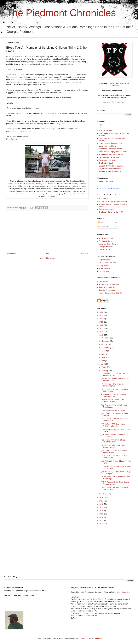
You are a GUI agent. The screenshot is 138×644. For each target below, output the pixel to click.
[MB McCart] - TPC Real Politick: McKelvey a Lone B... (113, 425)
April (103, 364)
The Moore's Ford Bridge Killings (111, 155)
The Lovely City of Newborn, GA (111, 212)
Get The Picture (105, 260)
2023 (102, 322)
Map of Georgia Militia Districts (110, 293)
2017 (102, 501)
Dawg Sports (104, 266)
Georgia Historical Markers (109, 157)
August (104, 351)
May (103, 361)
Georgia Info (104, 282)
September (106, 348)
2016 (102, 504)
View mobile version (47, 258)
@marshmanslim (123, 592)
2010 (102, 524)
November (106, 341)
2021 (102, 329)
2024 (102, 319)
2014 (102, 511)
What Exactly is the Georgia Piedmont (113, 202)
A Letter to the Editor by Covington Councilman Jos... (114, 395)
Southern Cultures (106, 241)
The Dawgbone (105, 268)
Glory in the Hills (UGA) (108, 160)
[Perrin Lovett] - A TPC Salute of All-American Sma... (114, 452)
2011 (102, 520)
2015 (102, 507)
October (105, 344)
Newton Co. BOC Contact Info (110, 172)
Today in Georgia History (108, 287)
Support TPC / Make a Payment (111, 166)
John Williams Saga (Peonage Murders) (114, 152)
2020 (102, 332)
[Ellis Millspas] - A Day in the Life (113, 410)
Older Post (84, 254)
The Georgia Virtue (106, 182)
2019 (102, 335)
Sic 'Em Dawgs (105, 271)
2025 (102, 315)
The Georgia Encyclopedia (109, 284)
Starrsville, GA (104, 199)
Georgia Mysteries (106, 247)
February (105, 371)
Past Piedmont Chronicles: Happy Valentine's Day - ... (114, 441)
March (104, 367)
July (103, 354)
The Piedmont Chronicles (61, 13)
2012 (102, 517)
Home (48, 254)
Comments (103, 227)
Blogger (99, 639)
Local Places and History (108, 146)
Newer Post (11, 254)
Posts (102, 223)
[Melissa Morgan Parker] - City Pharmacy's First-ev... (112, 401)
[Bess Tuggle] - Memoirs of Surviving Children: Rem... (115, 488)
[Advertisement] (47, 232)
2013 (102, 514)
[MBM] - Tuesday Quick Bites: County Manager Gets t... (115, 483)
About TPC (103, 128)
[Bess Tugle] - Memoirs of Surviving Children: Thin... (114, 457)
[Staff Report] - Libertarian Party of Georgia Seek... (114, 446)
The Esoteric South (106, 163)
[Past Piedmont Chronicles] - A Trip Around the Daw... (114, 374)
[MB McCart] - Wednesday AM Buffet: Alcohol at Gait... (115, 380)
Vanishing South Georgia (108, 244)
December (106, 338)
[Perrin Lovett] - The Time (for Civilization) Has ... (112, 385)
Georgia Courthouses (107, 209)
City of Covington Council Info (110, 169)
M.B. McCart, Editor (106, 131)
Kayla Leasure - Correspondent (111, 143)
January (105, 494)
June (103, 357)
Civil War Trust (104, 250)
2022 (102, 325)
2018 (102, 498)
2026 (102, 312)
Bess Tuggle (12, 139)
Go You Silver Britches (107, 263)
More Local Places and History (110, 149)
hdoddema (82, 639)
